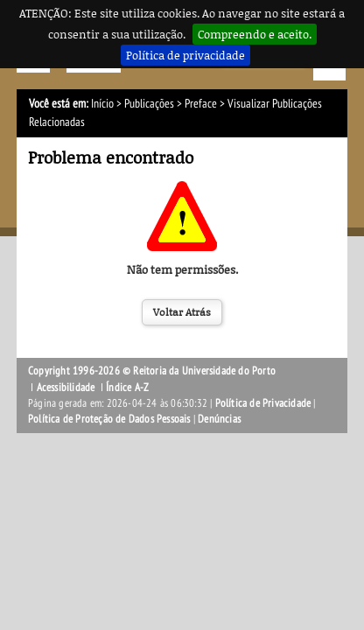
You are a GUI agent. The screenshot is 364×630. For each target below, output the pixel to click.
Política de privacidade (185, 55)
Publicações (149, 104)
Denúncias (219, 419)
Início (102, 104)
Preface (201, 104)
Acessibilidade (66, 388)
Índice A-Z (127, 388)
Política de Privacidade (263, 403)
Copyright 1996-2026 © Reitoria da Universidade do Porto (152, 371)
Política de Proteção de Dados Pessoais (109, 419)
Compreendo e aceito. (255, 34)
